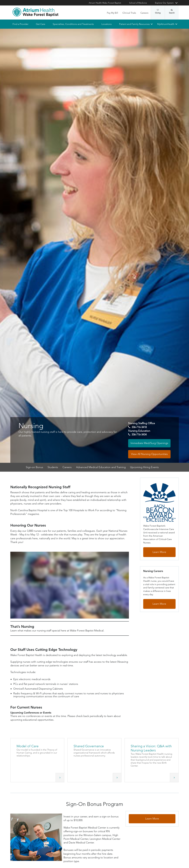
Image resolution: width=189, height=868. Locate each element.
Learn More (159, 552)
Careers (144, 13)
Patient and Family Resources (134, 24)
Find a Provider (20, 24)
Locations (106, 24)
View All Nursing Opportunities (149, 454)
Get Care (41, 24)
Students (53, 467)
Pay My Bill (112, 13)
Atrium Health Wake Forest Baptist (105, 3)
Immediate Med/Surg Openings (149, 443)
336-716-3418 (139, 427)
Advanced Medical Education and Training (101, 467)
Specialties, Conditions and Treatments (73, 24)
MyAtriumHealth (166, 24)
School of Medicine (138, 3)
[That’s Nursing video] (70, 585)
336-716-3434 (139, 435)
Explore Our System (164, 3)
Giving (158, 12)
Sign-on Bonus (34, 467)
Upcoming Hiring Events (144, 467)
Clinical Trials (129, 13)
